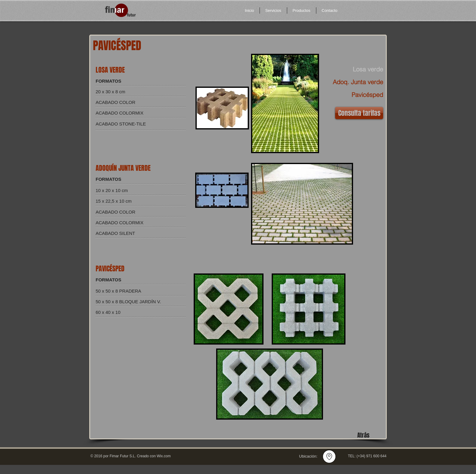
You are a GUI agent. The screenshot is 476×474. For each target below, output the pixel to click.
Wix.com (164, 456)
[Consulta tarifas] (359, 113)
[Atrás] (363, 435)
